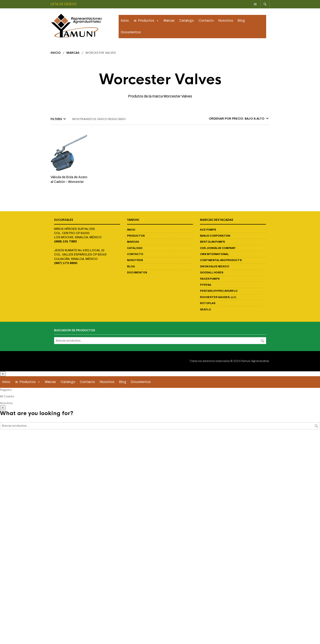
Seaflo (205, 311)
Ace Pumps (208, 231)
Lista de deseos (64, 4)
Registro (6, 392)
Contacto (206, 22)
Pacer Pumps (210, 281)
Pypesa (206, 287)
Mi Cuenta (7, 398)
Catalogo (187, 22)
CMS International (214, 256)
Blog (241, 22)
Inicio (125, 22)
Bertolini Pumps (212, 244)
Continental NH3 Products (221, 262)
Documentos (131, 33)
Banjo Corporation (215, 238)
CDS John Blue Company (218, 250)
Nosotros (226, 22)
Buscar (262, 343)
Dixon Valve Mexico (215, 268)
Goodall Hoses (212, 274)
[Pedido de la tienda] (238, 121)
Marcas (169, 22)
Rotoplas (208, 305)
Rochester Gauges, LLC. (218, 299)
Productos (149, 22)
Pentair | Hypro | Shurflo (219, 293)
